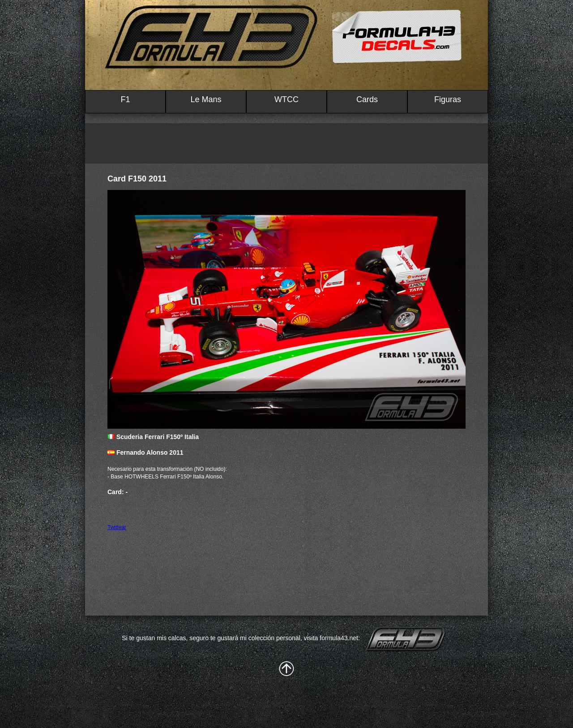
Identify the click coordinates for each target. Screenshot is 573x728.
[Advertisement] (286, 143)
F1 (125, 99)
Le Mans (206, 99)
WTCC (286, 99)
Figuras (448, 99)
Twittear (117, 527)
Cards (367, 99)
